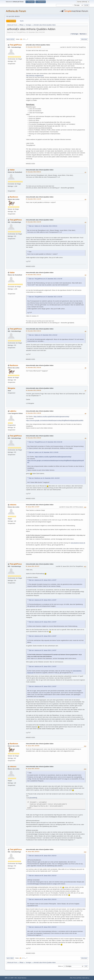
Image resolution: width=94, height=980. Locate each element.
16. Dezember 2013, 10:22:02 (33, 368)
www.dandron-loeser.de (78, 543)
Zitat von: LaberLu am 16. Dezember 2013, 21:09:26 (44, 452)
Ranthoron (14, 197)
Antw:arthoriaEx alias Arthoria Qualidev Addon (40, 170)
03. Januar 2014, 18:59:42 (33, 746)
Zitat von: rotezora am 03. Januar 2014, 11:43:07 (43, 580)
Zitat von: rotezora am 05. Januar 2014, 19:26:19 (43, 856)
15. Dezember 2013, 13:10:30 (33, 222)
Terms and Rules (77, 978)
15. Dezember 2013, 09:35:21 (33, 172)
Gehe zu (60, 966)
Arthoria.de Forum (16, 11)
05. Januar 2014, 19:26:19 (33, 769)
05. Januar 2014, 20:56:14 (33, 852)
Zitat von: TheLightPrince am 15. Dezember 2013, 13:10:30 (46, 279)
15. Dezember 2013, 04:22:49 (33, 47)
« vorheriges (74, 34)
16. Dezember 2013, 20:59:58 (33, 390)
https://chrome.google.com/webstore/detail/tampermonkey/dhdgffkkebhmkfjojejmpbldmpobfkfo (55, 420)
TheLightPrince (16, 45)
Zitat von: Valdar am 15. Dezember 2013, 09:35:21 (43, 226)
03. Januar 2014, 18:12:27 (33, 566)
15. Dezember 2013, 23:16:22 (33, 275)
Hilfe (71, 978)
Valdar (12, 170)
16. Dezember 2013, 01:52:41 (33, 331)
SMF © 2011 (14, 978)
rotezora (13, 505)
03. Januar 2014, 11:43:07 (33, 507)
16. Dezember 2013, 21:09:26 (33, 413)
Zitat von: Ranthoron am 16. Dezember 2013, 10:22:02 (44, 478)
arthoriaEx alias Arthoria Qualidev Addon (38, 45)
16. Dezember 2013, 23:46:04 (33, 438)
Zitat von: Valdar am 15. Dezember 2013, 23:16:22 (43, 335)
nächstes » (83, 34)
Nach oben (10, 958)
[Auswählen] (33, 798)
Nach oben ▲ (86, 978)
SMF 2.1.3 (7, 978)
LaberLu (13, 411)
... (26, 39)
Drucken (84, 39)
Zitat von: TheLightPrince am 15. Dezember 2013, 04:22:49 (46, 442)
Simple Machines (22, 978)
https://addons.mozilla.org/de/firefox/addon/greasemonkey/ (51, 416)
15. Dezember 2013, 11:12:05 (33, 199)
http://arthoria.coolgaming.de (35, 75)
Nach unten (10, 39)
